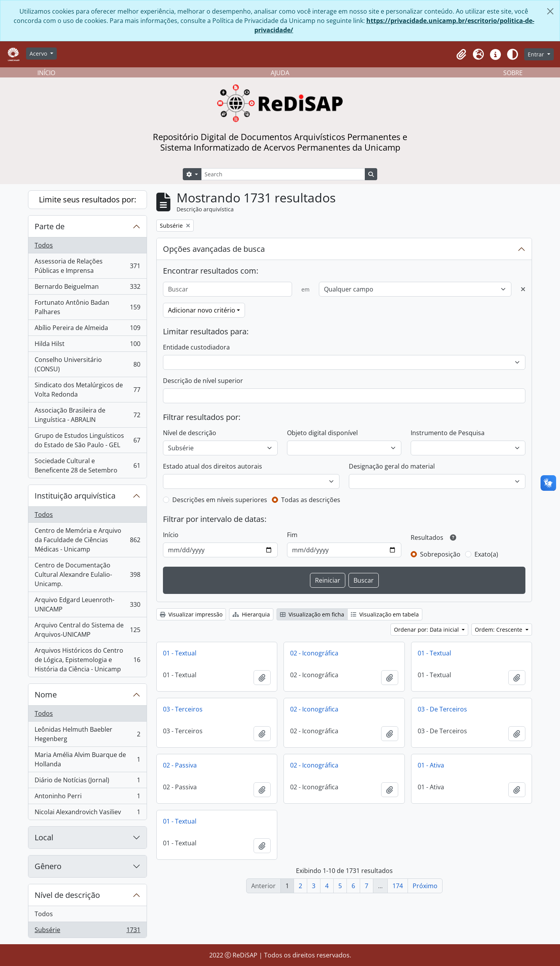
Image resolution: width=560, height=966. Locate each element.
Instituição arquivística (75, 496)
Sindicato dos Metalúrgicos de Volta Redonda (87, 390)
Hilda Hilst (87, 345)
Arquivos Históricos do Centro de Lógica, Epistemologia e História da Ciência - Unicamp (87, 660)
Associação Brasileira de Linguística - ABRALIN (87, 415)
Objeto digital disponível (322, 433)
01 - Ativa (431, 765)
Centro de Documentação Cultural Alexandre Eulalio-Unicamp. (87, 574)
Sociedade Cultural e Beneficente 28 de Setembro (87, 465)
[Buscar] (227, 289)
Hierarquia (251, 614)
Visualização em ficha (312, 614)
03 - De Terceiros (442, 709)
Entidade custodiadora (196, 347)
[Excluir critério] (523, 289)
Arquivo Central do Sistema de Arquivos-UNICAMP (87, 630)
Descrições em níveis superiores (220, 500)
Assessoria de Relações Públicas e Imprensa (87, 266)
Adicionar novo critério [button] (202, 310)
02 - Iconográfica (314, 653)
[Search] (283, 174)
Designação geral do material (392, 466)
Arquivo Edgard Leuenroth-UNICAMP (87, 604)
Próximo (425, 886)
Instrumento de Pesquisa (448, 433)
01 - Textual (180, 653)
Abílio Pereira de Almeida (87, 329)
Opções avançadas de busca (214, 249)
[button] (461, 54)
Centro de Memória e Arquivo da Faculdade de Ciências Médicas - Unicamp (87, 540)
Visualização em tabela (385, 614)
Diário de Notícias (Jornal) (87, 782)
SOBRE (513, 73)
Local (44, 837)
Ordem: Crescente (499, 630)
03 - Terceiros (183, 709)
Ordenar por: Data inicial (427, 630)
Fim (292, 535)
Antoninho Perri (87, 798)
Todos (44, 245)
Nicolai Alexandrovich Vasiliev (87, 813)
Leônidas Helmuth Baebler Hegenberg (87, 734)
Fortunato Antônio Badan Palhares (87, 307)
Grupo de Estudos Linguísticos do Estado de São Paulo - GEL (87, 440)
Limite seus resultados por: (87, 199)
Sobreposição (440, 554)
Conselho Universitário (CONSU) (87, 364)
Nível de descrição (67, 895)
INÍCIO (46, 73)
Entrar (537, 54)
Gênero (48, 866)
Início (171, 535)
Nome (46, 695)
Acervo (39, 54)
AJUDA (280, 73)
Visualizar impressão (191, 614)
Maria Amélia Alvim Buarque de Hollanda (87, 759)
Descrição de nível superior (203, 381)
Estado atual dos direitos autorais (213, 466)
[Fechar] (550, 11)
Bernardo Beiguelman (87, 288)
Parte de (50, 226)
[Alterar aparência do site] (513, 54)
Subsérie (87, 931)
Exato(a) (486, 554)
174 (398, 886)
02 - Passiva (180, 765)
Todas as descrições (311, 500)
